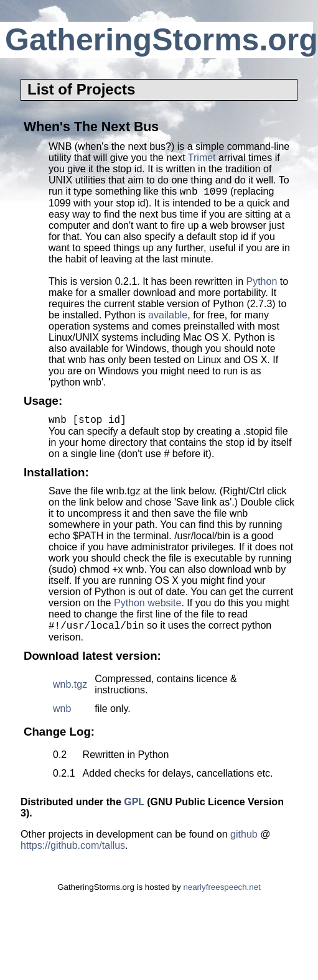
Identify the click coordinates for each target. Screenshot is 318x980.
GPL (134, 807)
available (168, 317)
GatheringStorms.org (161, 40)
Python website (148, 607)
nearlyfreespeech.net (222, 893)
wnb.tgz (70, 690)
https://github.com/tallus (73, 851)
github (244, 840)
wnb (62, 714)
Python (261, 283)
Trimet (202, 158)
